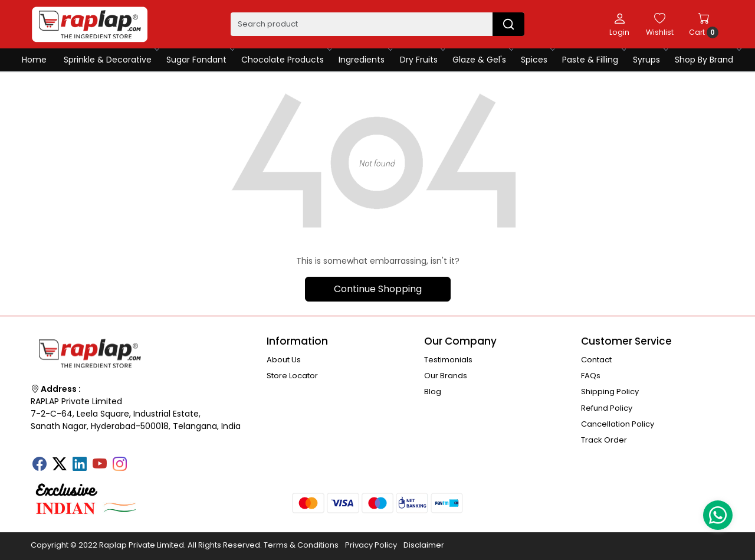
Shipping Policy (610, 392)
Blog (433, 392)
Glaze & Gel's (482, 60)
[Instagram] (120, 465)
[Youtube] (100, 465)
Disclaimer (424, 545)
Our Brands (446, 376)
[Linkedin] (80, 465)
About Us (284, 360)
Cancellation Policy (618, 424)
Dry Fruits (422, 60)
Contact (596, 360)
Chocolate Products (286, 60)
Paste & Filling (593, 60)
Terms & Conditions (301, 545)
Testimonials (448, 360)
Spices (537, 60)
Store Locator (292, 376)
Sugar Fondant (200, 60)
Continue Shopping (378, 289)
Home (34, 60)
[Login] (619, 24)
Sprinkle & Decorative (111, 60)
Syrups (650, 60)
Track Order (604, 440)
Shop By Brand (707, 60)
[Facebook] (40, 465)
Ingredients (365, 60)
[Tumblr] (140, 460)
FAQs (591, 376)
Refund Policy (607, 408)
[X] (60, 465)
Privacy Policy (371, 545)
